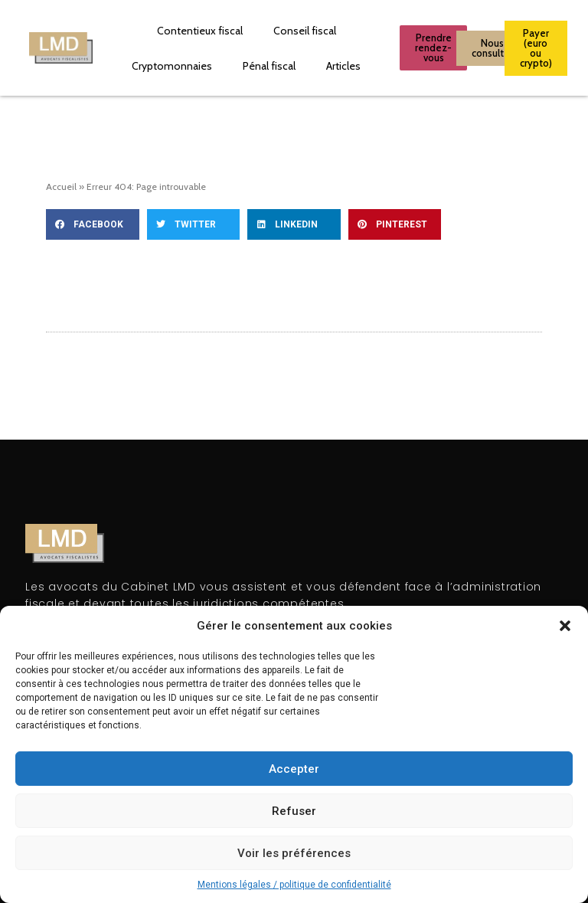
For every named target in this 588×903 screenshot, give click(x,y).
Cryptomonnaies (172, 66)
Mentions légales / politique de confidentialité (294, 885)
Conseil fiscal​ (305, 31)
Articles (343, 66)
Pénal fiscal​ (269, 66)
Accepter (294, 769)
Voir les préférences (294, 853)
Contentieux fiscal (200, 31)
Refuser (294, 811)
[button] (565, 626)
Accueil (61, 186)
